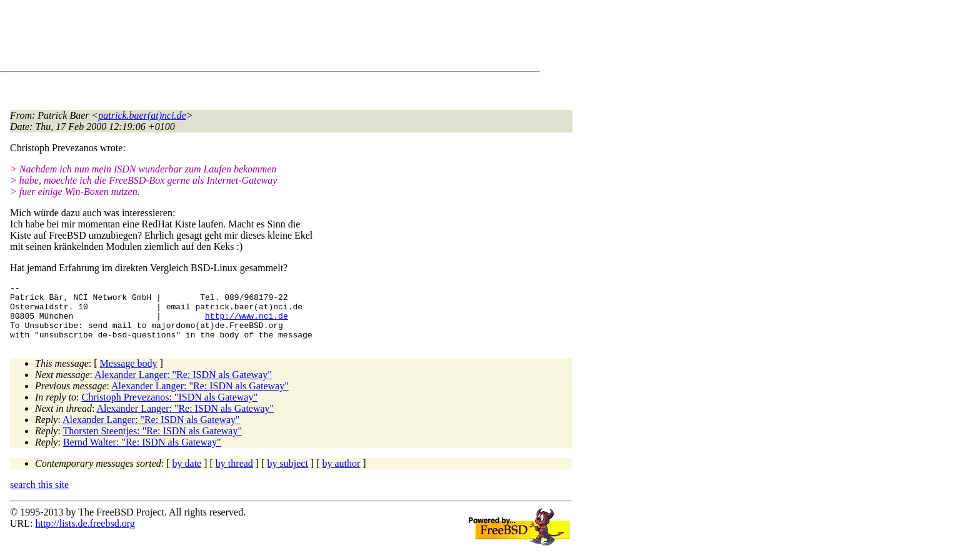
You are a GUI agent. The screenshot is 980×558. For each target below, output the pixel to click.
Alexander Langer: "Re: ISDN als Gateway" (183, 386)
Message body (129, 375)
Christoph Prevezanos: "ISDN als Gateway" (170, 408)
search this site (39, 496)
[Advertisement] (237, 38)
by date (187, 475)
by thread (234, 475)
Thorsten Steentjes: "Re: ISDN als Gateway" (152, 442)
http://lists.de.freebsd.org (85, 535)
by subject (288, 475)
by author (341, 475)
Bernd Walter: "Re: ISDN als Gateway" (142, 453)
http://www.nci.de (247, 323)
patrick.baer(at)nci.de (142, 115)
